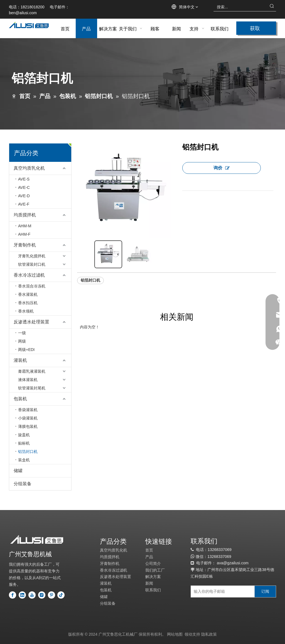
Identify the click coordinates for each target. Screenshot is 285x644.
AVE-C (24, 187)
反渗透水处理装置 (31, 322)
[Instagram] (42, 595)
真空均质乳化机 (29, 168)
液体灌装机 (28, 380)
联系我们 (153, 590)
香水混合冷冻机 (32, 286)
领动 (188, 634)
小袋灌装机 (28, 418)
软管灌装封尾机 (32, 388)
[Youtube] (32, 595)
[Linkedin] (22, 595)
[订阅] (265, 591)
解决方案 (153, 577)
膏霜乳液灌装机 (32, 371)
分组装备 (23, 484)
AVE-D (24, 196)
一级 (22, 333)
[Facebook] (13, 595)
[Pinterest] (51, 595)
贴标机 (24, 443)
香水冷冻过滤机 (29, 275)
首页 (149, 550)
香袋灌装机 (28, 410)
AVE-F (24, 204)
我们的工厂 (155, 570)
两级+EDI (26, 350)
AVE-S (24, 179)
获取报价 (255, 30)
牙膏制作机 (25, 245)
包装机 (20, 399)
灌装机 (20, 360)
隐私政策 (209, 634)
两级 (22, 341)
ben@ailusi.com (23, 13)
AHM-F (24, 234)
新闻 (149, 583)
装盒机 (24, 460)
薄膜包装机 (28, 426)
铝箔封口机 (28, 452)
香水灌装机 (28, 294)
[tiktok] (61, 595)
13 (210, 557)
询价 (222, 168)
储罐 (18, 471)
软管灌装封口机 (32, 264)
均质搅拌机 (25, 215)
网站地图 (175, 634)
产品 (149, 557)
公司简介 (153, 563)
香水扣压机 (28, 303)
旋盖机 (24, 435)
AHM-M (25, 226)
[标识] (37, 539)
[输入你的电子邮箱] (221, 591)
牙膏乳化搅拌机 (32, 256)
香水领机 (26, 311)
